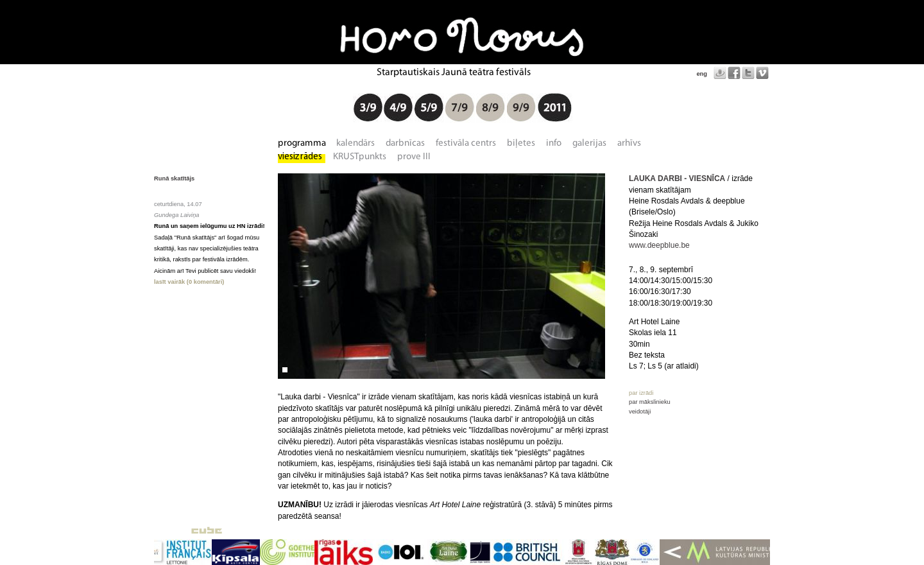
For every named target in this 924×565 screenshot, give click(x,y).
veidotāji (640, 412)
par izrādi (641, 393)
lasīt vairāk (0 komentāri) (189, 282)
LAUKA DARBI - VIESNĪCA (677, 178)
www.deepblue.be (659, 245)
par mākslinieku (650, 402)
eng (702, 74)
